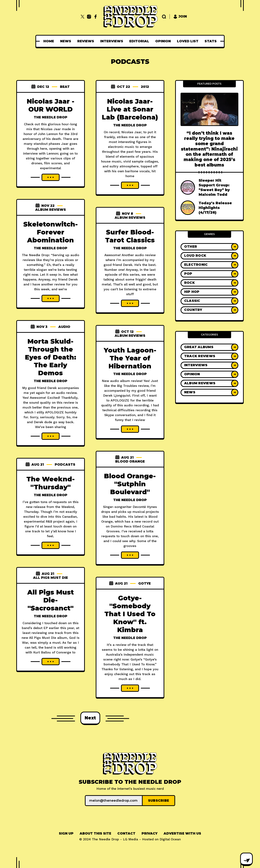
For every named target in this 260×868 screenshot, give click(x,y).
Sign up (66, 833)
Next (90, 718)
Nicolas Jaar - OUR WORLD (51, 105)
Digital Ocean (170, 839)
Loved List (188, 41)
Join (180, 17)
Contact (126, 833)
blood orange (130, 461)
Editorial (139, 41)
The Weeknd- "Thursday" (51, 483)
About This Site (95, 833)
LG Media (131, 839)
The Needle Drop (51, 117)
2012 (145, 87)
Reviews (86, 41)
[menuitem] (49, 41)
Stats (211, 41)
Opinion (163, 41)
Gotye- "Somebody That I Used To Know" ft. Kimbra (130, 614)
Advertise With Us (182, 833)
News (66, 41)
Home (49, 41)
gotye (145, 583)
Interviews (112, 41)
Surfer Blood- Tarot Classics (130, 236)
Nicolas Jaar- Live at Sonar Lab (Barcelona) (130, 109)
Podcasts (65, 465)
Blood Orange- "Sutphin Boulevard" (130, 484)
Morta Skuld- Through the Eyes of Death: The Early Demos (51, 357)
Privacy (149, 833)
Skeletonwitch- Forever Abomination (51, 232)
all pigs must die (50, 578)
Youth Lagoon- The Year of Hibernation (130, 358)
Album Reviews (51, 210)
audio (64, 327)
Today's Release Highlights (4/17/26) (215, 208)
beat (65, 87)
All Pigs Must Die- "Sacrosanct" (51, 600)
